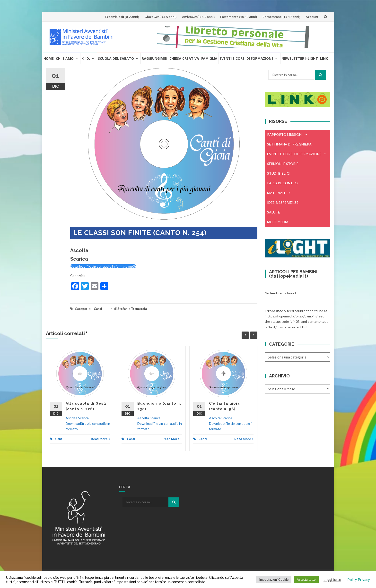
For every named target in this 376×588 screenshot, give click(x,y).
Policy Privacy (359, 580)
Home (49, 58)
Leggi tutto (332, 580)
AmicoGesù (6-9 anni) (198, 17)
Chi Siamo (65, 58)
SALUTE (274, 212)
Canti (98, 309)
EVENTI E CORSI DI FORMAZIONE (297, 154)
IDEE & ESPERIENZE (283, 202)
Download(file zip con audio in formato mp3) (103, 266)
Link (324, 58)
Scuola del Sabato (116, 58)
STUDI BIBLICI (279, 173)
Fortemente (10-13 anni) (239, 17)
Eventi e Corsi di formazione (246, 58)
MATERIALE (279, 193)
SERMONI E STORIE (283, 164)
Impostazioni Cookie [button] (274, 579)
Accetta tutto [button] (306, 579)
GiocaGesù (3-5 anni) (161, 17)
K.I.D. (86, 58)
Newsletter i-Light (300, 58)
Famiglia (209, 58)
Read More (101, 439)
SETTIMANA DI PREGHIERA (289, 144)
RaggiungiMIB (154, 58)
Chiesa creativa (184, 58)
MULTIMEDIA (278, 222)
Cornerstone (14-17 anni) (281, 17)
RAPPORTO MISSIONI (287, 135)
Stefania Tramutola (132, 309)
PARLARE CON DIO (282, 183)
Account (312, 17)
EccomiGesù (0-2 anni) (122, 17)
